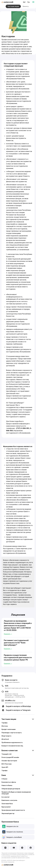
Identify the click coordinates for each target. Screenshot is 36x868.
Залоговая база (7, 804)
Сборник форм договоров (11, 789)
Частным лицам (13, 6)
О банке (4, 779)
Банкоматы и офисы (9, 782)
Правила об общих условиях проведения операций (16, 793)
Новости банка (7, 785)
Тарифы (4, 723)
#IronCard (5, 739)
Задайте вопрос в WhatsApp (16, 706)
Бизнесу (26, 6)
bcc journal (5, 797)
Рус (29, 2)
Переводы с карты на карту (12, 733)
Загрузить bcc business (13, 832)
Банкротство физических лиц (12, 746)
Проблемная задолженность (12, 742)
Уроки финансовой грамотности (13, 810)
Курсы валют (6, 807)
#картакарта (6, 736)
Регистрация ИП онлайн (10, 757)
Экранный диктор (8, 813)
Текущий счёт (7, 754)
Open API (5, 767)
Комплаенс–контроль (9, 800)
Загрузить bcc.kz (10, 826)
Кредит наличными (9, 729)
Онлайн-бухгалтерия (9, 761)
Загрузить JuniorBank (12, 837)
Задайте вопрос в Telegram (16, 710)
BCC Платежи (7, 764)
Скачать (8, 634)
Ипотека (5, 726)
